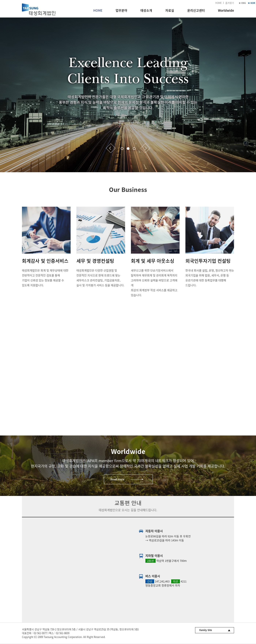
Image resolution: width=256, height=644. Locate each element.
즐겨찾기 (230, 3)
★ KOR (251, 3)
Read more (117, 479)
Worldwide (226, 10)
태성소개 (146, 10)
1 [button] (122, 149)
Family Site (206, 630)
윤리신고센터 (196, 10)
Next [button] (145, 148)
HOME (218, 3)
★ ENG (242, 3)
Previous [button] (111, 148)
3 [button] (134, 149)
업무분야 (121, 10)
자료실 (170, 10)
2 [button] (128, 149)
